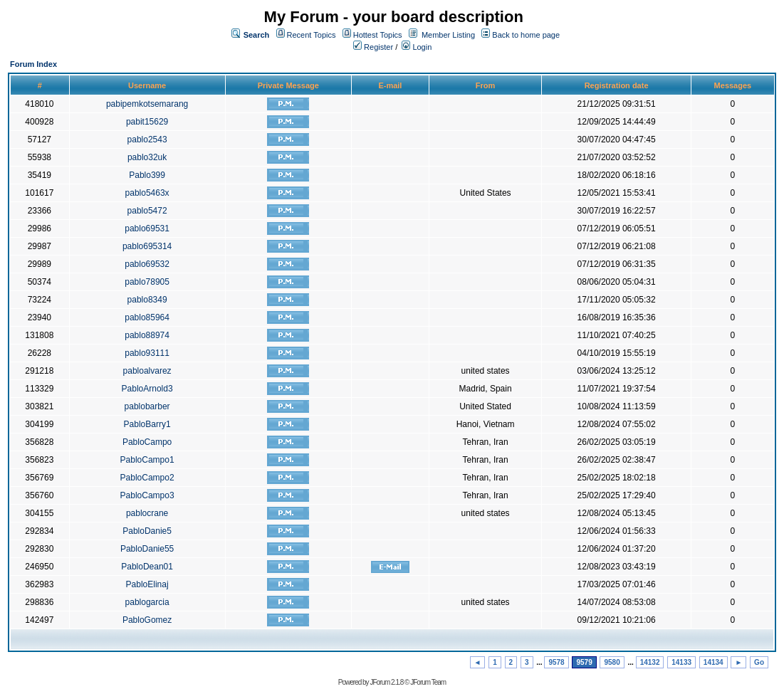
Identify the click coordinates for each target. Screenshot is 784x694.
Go (759, 662)
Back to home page (526, 35)
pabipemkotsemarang (147, 104)
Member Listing (448, 35)
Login (417, 47)
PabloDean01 (147, 567)
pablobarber (147, 406)
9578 (556, 662)
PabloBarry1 (147, 424)
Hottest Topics (378, 35)
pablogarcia (147, 602)
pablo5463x (147, 193)
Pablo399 (147, 175)
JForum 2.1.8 (386, 682)
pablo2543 (147, 140)
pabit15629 (147, 122)
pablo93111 (147, 353)
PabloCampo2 (147, 478)
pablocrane (147, 513)
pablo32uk (147, 157)
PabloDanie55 (147, 549)
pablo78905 (147, 282)
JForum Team (428, 682)
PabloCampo (147, 442)
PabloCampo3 (147, 495)
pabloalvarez (147, 371)
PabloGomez (147, 620)
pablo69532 (147, 264)
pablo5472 (147, 211)
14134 (714, 662)
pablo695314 (147, 246)
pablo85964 (147, 317)
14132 (650, 662)
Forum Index (33, 64)
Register (373, 47)
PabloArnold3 (147, 389)
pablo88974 (147, 335)
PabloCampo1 (147, 460)
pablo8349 (147, 300)
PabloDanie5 (147, 531)
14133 (681, 662)
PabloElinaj (147, 584)
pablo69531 (147, 228)
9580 (612, 662)
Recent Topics (312, 35)
